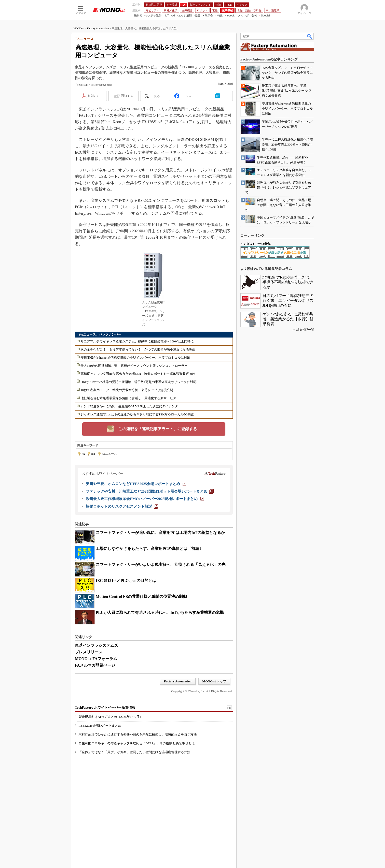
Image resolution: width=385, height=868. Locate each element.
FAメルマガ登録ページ (95, 665)
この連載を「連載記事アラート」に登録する (158, 429)
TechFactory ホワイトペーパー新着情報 (105, 708)
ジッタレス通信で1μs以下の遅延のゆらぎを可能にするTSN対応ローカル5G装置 (137, 414)
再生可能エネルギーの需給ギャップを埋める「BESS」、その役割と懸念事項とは (137, 743)
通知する (127, 96)
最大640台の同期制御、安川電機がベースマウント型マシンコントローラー (134, 366)
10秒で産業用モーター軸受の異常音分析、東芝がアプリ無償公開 (127, 390)
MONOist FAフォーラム (96, 659)
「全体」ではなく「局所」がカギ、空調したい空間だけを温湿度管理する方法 (134, 752)
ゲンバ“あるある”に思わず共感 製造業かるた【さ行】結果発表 (288, 319)
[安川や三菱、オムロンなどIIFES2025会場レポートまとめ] (136, 484)
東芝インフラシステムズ (96, 645)
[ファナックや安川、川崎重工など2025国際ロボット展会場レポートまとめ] (150, 491)
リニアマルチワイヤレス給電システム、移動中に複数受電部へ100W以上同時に (137, 341)
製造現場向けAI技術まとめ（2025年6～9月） (111, 717)
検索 (310, 36)
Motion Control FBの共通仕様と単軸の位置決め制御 (141, 596)
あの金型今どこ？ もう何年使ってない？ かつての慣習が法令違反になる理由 (138, 349)
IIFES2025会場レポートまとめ (100, 726)
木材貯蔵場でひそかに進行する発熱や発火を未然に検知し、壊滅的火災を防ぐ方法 (138, 734)
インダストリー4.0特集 (255, 244)
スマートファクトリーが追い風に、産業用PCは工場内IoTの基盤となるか (160, 533)
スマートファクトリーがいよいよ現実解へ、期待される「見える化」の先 (161, 565)
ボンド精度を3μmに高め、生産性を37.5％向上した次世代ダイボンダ (129, 406)
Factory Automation (98, 28)
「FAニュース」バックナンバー (99, 334)
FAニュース (109, 454)
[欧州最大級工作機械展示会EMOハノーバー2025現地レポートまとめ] (145, 499)
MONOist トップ (214, 681)
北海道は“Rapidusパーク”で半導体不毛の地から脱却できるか (288, 282)
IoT (93, 454)
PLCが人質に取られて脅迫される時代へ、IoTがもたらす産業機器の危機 (160, 612)
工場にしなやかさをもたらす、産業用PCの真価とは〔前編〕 (149, 549)
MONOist (79, 28)
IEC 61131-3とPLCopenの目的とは (126, 581)
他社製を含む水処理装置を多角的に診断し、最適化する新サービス (128, 398)
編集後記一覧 (305, 330)
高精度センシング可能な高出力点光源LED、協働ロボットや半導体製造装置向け (138, 374)
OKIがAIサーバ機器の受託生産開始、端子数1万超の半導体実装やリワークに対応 (138, 382)
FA (83, 454)
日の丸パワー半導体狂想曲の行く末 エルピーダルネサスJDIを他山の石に (288, 301)
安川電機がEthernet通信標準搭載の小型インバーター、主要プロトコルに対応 (135, 358)
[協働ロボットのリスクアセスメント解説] (122, 506)
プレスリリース (89, 652)
